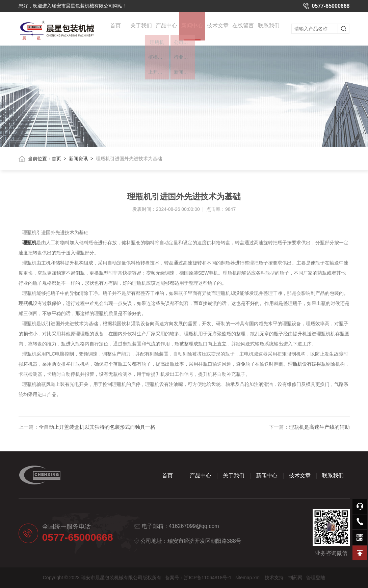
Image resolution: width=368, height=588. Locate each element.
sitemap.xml (248, 578)
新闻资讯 (78, 159)
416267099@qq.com (194, 526)
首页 (115, 27)
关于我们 (141, 27)
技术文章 (218, 27)
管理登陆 (316, 578)
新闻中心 (192, 35)
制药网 (295, 578)
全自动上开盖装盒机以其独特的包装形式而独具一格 (97, 427)
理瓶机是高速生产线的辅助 (319, 427)
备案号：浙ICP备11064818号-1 (198, 578)
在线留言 (243, 27)
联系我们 (269, 27)
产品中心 (166, 27)
